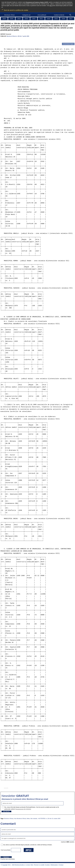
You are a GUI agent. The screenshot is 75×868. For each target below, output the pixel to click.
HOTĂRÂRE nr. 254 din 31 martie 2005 (49, 819)
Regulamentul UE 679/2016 (23, 809)
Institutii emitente (59, 15)
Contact (61, 865)
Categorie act (26, 15)
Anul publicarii (42, 15)
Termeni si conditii (39, 865)
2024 (19, 19)
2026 (4, 19)
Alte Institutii (34, 819)
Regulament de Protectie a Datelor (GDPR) (37, 2)
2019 (56, 19)
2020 (49, 19)
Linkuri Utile (30, 865)
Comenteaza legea (68, 44)
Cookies (48, 865)
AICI (51, 6)
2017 (71, 19)
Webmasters (54, 865)
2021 (41, 19)
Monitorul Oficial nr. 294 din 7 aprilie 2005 (18, 36)
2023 (26, 19)
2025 (12, 19)
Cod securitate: (6, 850)
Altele (28, 819)
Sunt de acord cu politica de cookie (15, 10)
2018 (63, 19)
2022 (34, 19)
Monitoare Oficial (9, 15)
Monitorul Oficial (9, 819)
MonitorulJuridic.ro (20, 865)
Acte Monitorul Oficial (20, 819)
